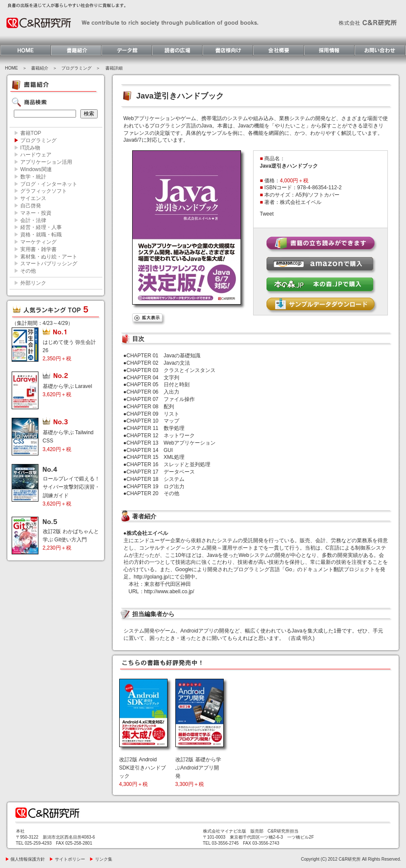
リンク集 (101, 859)
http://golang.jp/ (152, 577)
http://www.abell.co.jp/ (169, 591)
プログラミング (76, 68)
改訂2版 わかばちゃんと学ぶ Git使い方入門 (71, 540)
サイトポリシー (67, 859)
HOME (12, 68)
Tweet (267, 214)
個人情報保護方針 (25, 859)
